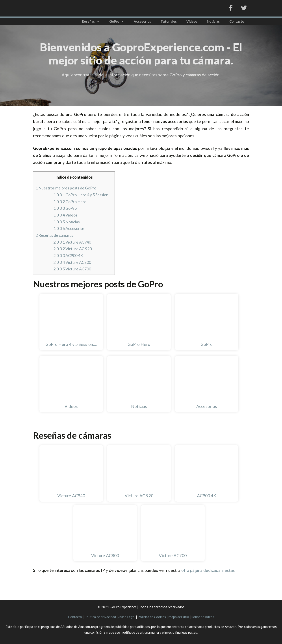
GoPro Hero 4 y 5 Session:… (83, 195)
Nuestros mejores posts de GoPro (66, 188)
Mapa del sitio (179, 617)
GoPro (119, 21)
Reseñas (93, 21)
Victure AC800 (72, 262)
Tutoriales (169, 21)
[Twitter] (244, 8)
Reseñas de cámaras (54, 235)
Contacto (237, 21)
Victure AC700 (72, 269)
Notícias (213, 21)
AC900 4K (68, 255)
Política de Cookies (152, 617)
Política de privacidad (100, 617)
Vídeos (192, 21)
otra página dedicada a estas (208, 570)
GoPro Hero (70, 202)
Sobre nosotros (203, 617)
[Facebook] (231, 8)
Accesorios (142, 21)
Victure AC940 (72, 242)
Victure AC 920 (72, 249)
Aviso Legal (127, 617)
